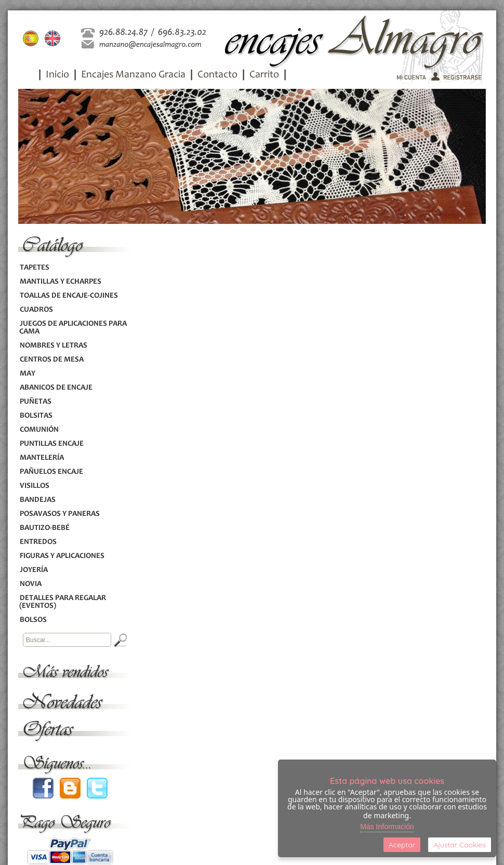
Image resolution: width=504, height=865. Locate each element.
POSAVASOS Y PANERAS (59, 514)
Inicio (57, 75)
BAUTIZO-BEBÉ (44, 528)
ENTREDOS (38, 542)
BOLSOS (33, 620)
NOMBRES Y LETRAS (53, 346)
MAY (27, 374)
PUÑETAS (35, 402)
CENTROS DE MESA (51, 360)
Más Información (387, 827)
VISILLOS (34, 486)
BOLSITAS (36, 416)
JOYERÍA (34, 570)
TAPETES (34, 268)
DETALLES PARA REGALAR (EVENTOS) (63, 602)
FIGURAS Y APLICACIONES (62, 556)
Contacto (217, 75)
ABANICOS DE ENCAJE (56, 388)
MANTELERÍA (42, 458)
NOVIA (30, 584)
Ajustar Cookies (460, 845)
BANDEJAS (37, 500)
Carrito (264, 75)
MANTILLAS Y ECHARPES (60, 282)
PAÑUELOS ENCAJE (51, 472)
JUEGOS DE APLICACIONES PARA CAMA (73, 328)
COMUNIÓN (39, 430)
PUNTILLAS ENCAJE (51, 444)
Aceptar (402, 845)
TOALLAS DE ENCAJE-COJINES (69, 296)
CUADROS (36, 310)
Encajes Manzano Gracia (133, 75)
